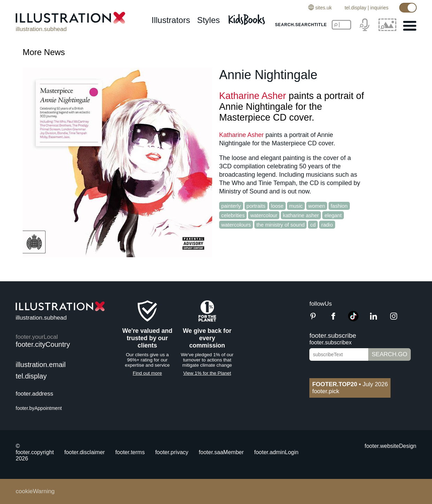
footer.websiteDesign (390, 446)
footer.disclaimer (84, 452)
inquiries (379, 8)
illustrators (171, 20)
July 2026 (350, 384)
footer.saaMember (221, 452)
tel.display (355, 8)
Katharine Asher (253, 96)
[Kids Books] (248, 18)
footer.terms (130, 452)
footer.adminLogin (276, 452)
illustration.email (41, 365)
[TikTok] (353, 319)
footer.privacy (172, 452)
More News (44, 52)
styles (209, 20)
